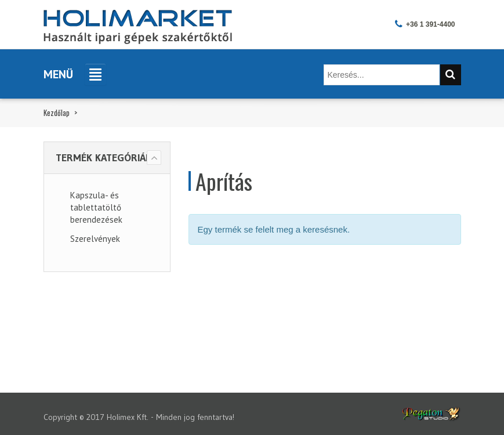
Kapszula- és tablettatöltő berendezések (96, 207)
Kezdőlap (57, 113)
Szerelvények (95, 239)
